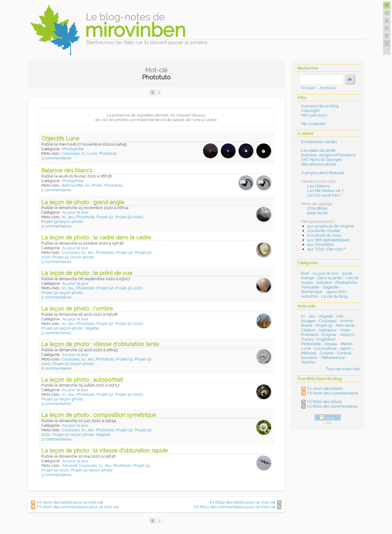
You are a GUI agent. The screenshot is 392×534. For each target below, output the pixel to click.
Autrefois (309, 296)
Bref (305, 273)
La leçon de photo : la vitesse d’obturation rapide (105, 450)
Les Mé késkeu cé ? (325, 191)
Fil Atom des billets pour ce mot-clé (70, 502)
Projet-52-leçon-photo (62, 221)
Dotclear (324, 282)
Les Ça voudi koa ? (324, 195)
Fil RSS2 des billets (325, 402)
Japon (345, 348)
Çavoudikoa (325, 348)
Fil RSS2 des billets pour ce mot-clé (243, 502)
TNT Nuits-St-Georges (322, 160)
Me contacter (313, 124)
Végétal (92, 328)
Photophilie (73, 149)
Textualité (310, 287)
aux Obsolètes (320, 244)
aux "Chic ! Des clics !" (327, 249)
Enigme (329, 335)
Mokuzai (309, 353)
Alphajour (328, 330)
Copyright (310, 111)
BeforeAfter (73, 185)
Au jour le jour (75, 212)
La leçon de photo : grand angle (83, 202)
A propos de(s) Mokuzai (322, 173)
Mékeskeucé (333, 358)
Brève (307, 325)
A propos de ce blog (320, 106)
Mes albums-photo (318, 164)
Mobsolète (311, 344)
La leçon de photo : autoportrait (82, 380)
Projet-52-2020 (129, 217)
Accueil (308, 88)
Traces (307, 339)
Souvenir (309, 358)
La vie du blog (334, 296)
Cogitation (326, 339)
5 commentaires (56, 262)
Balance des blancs (67, 170)
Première (310, 335)
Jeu (71, 217)
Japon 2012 (336, 292)
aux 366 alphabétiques (328, 240)
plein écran (318, 213)
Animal (347, 321)
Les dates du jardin (318, 150)
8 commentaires (57, 368)
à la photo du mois (324, 235)
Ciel (340, 316)
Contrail (344, 353)
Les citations (319, 186)
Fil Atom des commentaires (333, 393)
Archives (328, 88)
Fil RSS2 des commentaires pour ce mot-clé (235, 507)
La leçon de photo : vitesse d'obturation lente (100, 344)
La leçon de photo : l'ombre (77, 309)
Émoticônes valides (319, 142)
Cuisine (327, 353)
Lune (92, 153)
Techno (308, 362)
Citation (308, 330)
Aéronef (70, 465)
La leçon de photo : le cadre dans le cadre (96, 237)
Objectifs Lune (60, 138)
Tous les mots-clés (343, 369)
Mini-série (345, 325)
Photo (97, 185)
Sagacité (331, 287)
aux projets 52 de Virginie (331, 226)
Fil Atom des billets (325, 389)
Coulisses (71, 153)
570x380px (317, 208)
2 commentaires (56, 190)
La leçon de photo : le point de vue (87, 273)
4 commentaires (56, 226)
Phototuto (108, 153)
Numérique (312, 292)
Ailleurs (347, 335)
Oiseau (331, 344)
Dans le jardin (330, 278)
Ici (83, 153)
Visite (345, 330)
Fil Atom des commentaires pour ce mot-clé (78, 507)
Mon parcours (314, 115)
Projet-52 (105, 217)
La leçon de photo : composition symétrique (99, 415)
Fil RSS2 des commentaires (332, 406)
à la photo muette (324, 231)
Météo (347, 344)
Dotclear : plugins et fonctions (328, 155)
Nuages (308, 321)
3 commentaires (56, 158)
